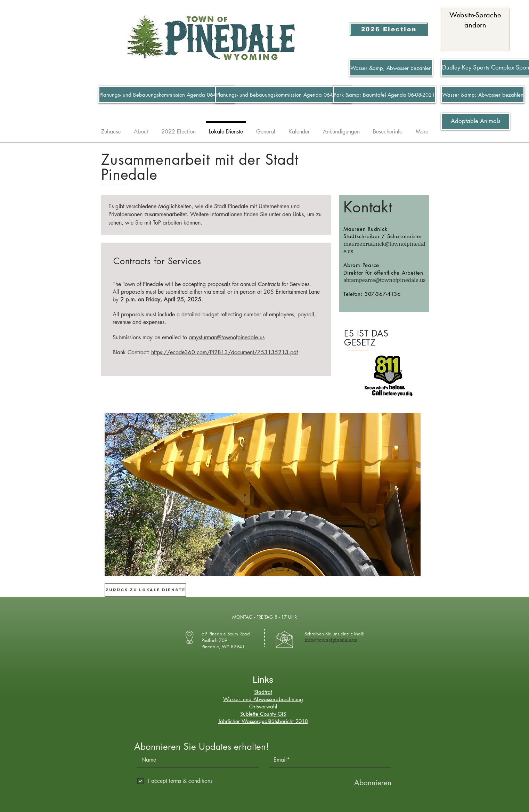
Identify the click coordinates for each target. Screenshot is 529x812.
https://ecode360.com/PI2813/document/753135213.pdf (225, 352)
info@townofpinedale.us (331, 640)
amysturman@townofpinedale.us (227, 337)
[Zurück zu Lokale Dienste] (145, 590)
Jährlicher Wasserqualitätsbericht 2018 (263, 721)
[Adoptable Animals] (475, 121)
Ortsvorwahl (263, 707)
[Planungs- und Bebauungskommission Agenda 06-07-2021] (167, 95)
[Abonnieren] (373, 783)
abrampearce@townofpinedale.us (384, 280)
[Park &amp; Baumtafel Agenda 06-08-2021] (384, 95)
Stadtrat (263, 692)
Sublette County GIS (263, 714)
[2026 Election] (389, 29)
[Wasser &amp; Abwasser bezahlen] (391, 68)
